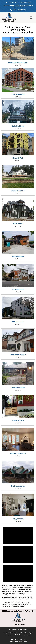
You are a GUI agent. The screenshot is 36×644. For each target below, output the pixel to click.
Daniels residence (18, 486)
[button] (31, 18)
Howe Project (18, 224)
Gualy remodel (18, 519)
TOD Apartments (18, 322)
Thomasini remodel (18, 388)
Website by (18, 639)
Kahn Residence (18, 256)
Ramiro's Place (18, 420)
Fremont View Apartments (18, 63)
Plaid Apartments (18, 94)
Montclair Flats (18, 158)
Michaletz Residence (18, 453)
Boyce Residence (18, 191)
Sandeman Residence (18, 355)
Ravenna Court (18, 289)
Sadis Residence (18, 126)
